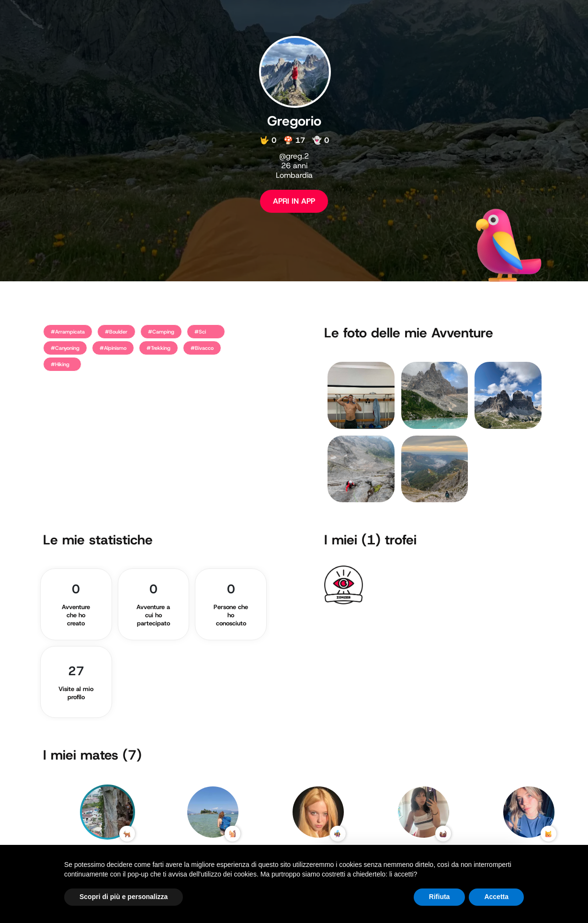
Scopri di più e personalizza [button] (124, 897)
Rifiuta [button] (440, 897)
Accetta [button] (496, 897)
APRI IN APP (294, 201)
